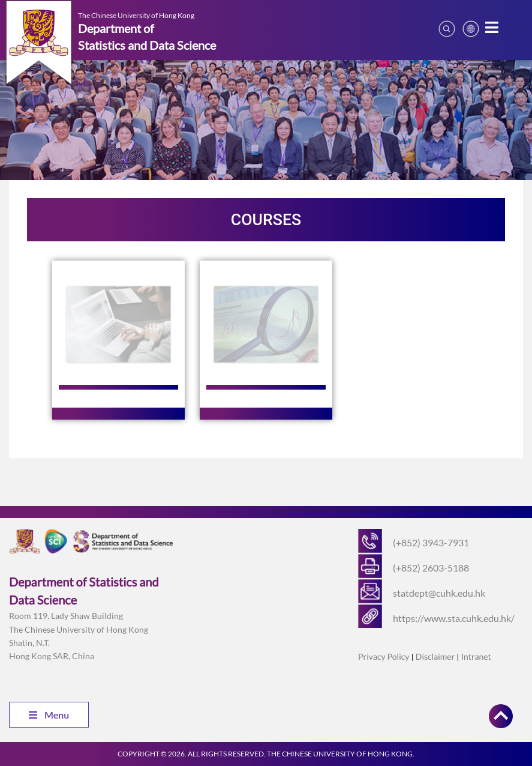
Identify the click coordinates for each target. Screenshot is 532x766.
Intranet (476, 656)
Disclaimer (435, 656)
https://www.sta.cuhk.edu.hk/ (454, 618)
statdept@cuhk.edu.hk (439, 593)
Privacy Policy (384, 656)
